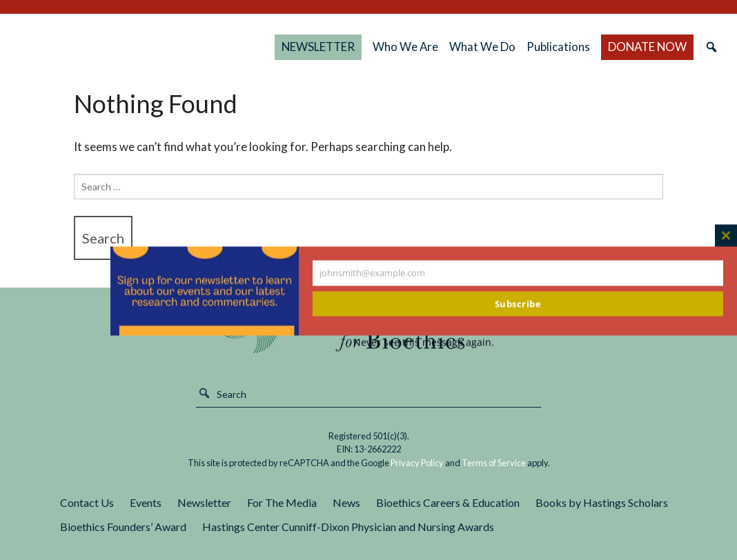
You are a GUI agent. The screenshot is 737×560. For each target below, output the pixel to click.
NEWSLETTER (352, 47)
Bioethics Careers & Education (448, 502)
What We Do (498, 47)
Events (146, 502)
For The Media (282, 502)
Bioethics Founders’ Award (123, 527)
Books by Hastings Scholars (602, 502)
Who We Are (429, 47)
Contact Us (87, 502)
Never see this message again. (424, 342)
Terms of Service (494, 463)
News (346, 502)
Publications (572, 47)
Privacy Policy (417, 463)
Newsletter (204, 502)
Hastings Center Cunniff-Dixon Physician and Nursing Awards (348, 527)
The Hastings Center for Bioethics (157, 47)
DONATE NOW (645, 47)
